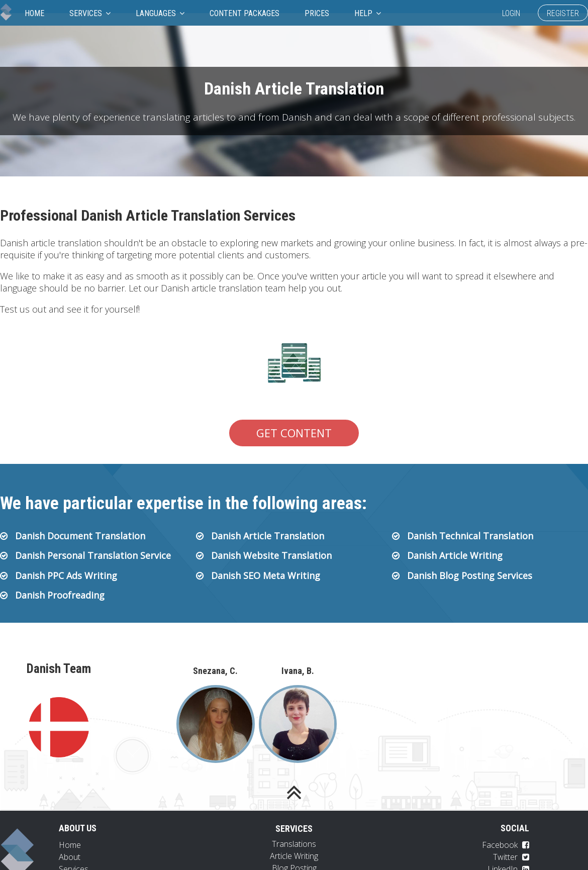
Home (34, 13)
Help (368, 13)
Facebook (506, 845)
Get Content (294, 433)
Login (511, 13)
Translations (294, 844)
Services (90, 13)
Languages (160, 13)
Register (563, 13)
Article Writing (294, 856)
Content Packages (244, 13)
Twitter (511, 857)
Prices (317, 13)
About (70, 857)
